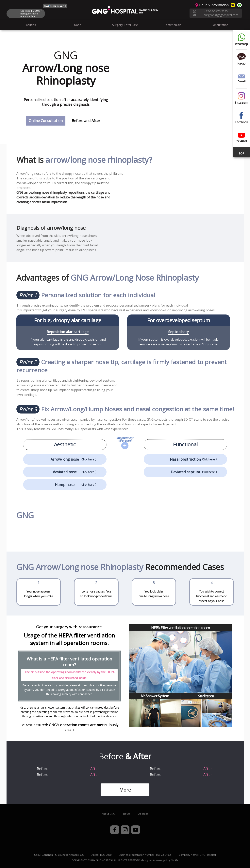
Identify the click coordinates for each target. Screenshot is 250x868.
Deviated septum (195, 472)
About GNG (108, 814)
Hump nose (76, 485)
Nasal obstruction (194, 459)
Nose (78, 25)
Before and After (86, 121)
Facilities (30, 25)
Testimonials (173, 25)
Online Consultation (46, 121)
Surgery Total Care (125, 25)
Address (143, 814)
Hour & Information (214, 5)
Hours (127, 814)
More (125, 790)
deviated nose (76, 472)
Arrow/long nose (74, 459)
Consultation (220, 25)
